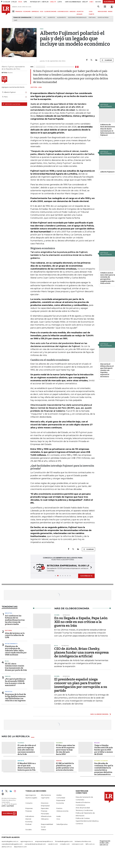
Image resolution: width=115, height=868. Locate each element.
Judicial (59, 761)
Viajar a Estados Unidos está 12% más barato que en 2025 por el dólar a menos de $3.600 (104, 750)
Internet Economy (101, 761)
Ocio (58, 819)
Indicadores (30, 816)
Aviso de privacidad (83, 808)
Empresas (29, 808)
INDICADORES (102, 11)
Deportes (9, 692)
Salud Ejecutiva (62, 824)
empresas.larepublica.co (44, 841)
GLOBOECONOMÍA (50, 11)
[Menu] (14, 11)
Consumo (29, 803)
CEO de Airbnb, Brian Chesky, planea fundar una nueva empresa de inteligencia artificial (81, 652)
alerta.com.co (7, 847)
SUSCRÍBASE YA (86, 576)
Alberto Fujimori (107, 172)
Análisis (59, 795)
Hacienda (21, 743)
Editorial (8, 630)
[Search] (98, 7)
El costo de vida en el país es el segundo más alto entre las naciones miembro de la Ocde (27, 750)
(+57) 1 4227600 (8, 806)
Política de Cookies (83, 818)
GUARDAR (107, 60)
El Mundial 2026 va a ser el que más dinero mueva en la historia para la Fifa (27, 767)
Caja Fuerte (45, 798)
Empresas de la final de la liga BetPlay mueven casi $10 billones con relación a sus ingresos (15, 698)
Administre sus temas (11, 104)
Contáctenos (80, 805)
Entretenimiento (11, 644)
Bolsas (97, 743)
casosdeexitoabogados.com (12, 844)
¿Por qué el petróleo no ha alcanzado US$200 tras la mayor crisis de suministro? (15, 682)
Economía (60, 803)
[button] (33, 568)
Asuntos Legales (31, 798)
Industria (9, 613)
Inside (59, 816)
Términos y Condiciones (84, 810)
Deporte (21, 761)
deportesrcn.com (20, 847)
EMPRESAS (35, 11)
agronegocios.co (27, 841)
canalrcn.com (53, 844)
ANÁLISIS (73, 11)
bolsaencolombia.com (83, 841)
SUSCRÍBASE (109, 2)
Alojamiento (61, 18)
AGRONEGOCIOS (63, 11)
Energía (8, 676)
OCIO (42, 11)
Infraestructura (46, 816)
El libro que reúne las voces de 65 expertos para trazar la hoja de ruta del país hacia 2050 (66, 750)
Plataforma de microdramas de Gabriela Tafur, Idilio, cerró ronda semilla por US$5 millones (16, 651)
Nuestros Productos (83, 802)
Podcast (28, 824)
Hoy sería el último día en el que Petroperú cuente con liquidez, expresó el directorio (107, 370)
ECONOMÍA (27, 11)
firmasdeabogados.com (64, 841)
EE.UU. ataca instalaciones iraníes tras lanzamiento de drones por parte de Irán (16, 667)
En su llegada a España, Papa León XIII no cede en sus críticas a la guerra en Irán (81, 622)
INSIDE (110, 11)
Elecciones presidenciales (77, 18)
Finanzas (29, 811)
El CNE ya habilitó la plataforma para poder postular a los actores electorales (65, 767)
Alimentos (51, 18)
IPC (44, 18)
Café (16, 20)
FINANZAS (19, 11)
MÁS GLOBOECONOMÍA (99, 714)
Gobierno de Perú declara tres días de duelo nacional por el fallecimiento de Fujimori (108, 130)
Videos (43, 830)
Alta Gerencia (46, 795)
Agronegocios (31, 795)
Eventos (59, 808)
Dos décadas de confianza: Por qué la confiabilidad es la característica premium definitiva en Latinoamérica (104, 769)
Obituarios (45, 819)
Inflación (38, 18)
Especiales (45, 808)
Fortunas (92, 18)
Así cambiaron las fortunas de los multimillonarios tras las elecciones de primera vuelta (15, 620)
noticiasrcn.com (78, 844)
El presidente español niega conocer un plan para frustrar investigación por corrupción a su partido (81, 685)
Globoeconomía (62, 811)
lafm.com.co (90, 844)
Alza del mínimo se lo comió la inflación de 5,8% (15, 635)
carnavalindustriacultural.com (35, 844)
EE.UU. (7, 661)
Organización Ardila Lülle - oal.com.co (105, 843)
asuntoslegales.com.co (10, 841)
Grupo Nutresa (103, 18)
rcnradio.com (65, 844)
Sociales (29, 830)
